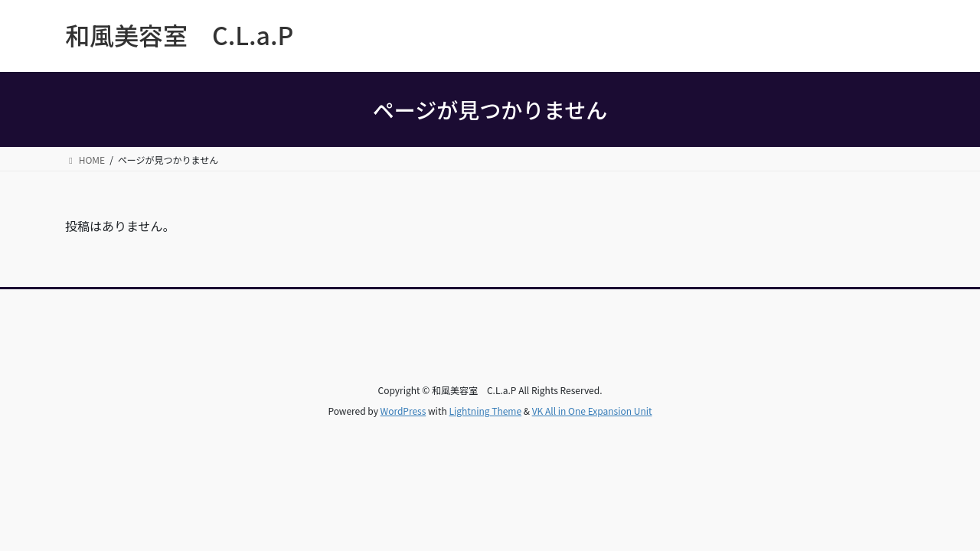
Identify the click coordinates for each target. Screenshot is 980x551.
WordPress (403, 411)
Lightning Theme (485, 411)
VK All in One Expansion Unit (592, 411)
